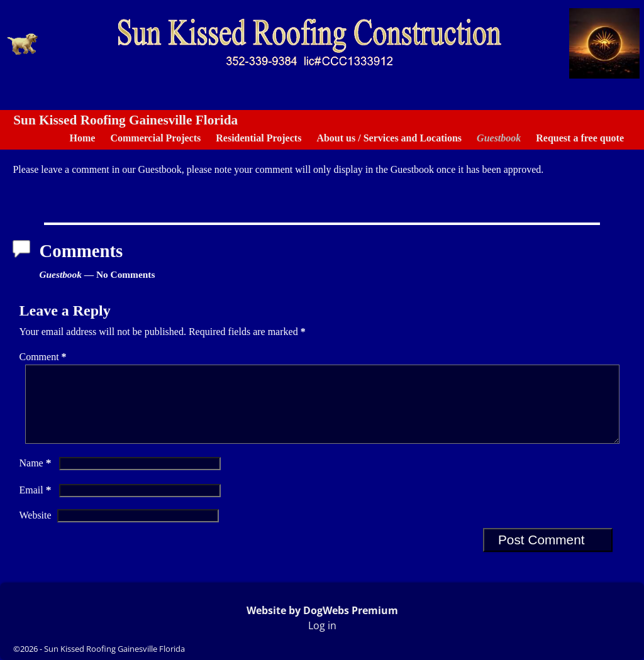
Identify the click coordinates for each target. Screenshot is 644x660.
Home (83, 138)
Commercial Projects (155, 138)
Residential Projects (258, 138)
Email (36, 505)
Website (35, 530)
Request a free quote (580, 138)
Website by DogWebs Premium (322, 610)
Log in (322, 625)
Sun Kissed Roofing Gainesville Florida (125, 120)
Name (36, 478)
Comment (44, 357)
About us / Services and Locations (389, 138)
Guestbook (499, 138)
